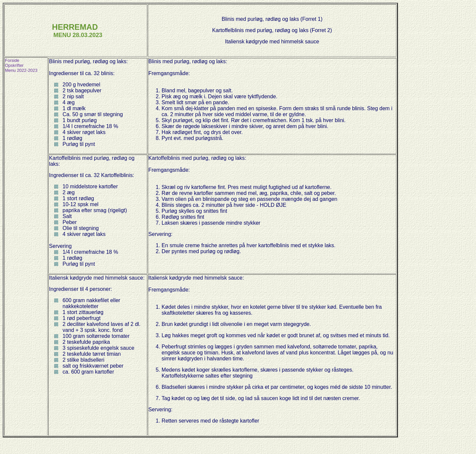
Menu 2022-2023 (21, 70)
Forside (12, 60)
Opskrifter (14, 65)
